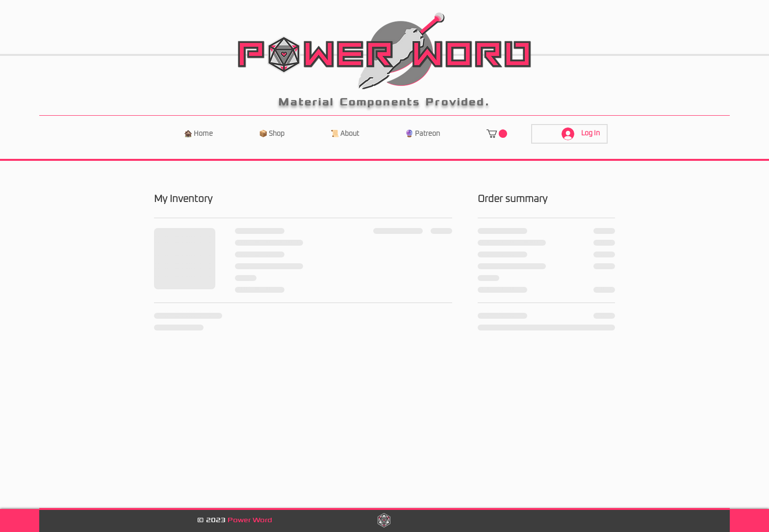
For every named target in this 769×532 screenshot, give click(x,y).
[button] (497, 134)
